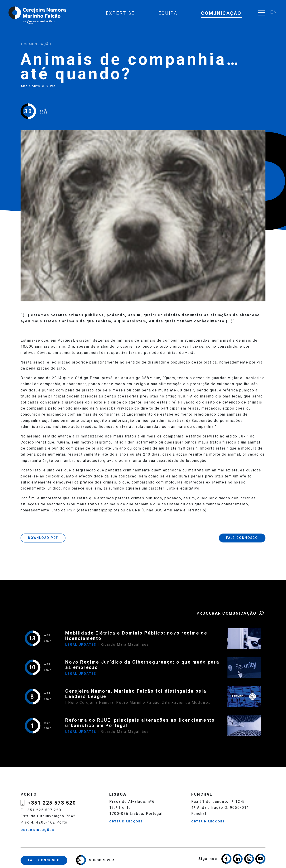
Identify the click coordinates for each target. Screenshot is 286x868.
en (273, 12)
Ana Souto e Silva (38, 86)
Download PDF (43, 538)
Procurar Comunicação (231, 613)
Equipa (168, 13)
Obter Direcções (37, 830)
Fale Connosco (242, 538)
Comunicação (221, 13)
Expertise (120, 13)
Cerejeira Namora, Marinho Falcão (38, 15)
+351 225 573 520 (52, 803)
